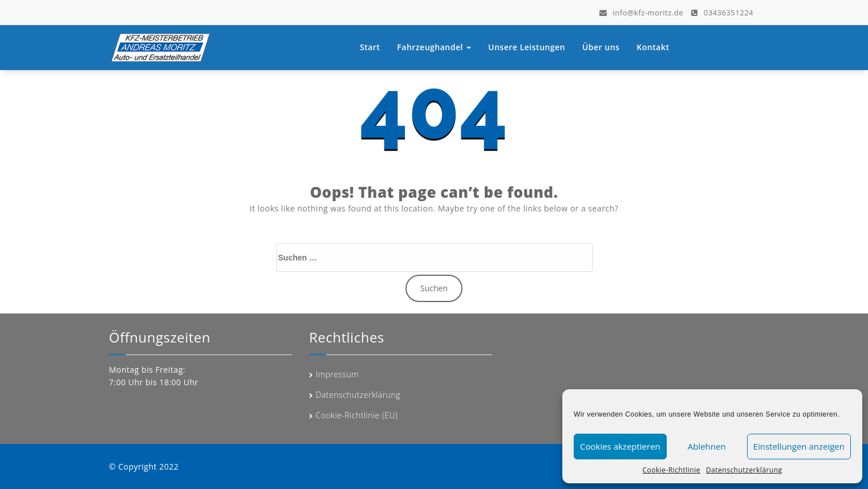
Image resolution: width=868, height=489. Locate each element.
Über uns (601, 47)
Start (370, 47)
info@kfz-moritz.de (641, 12)
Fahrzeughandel (434, 47)
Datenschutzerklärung (744, 470)
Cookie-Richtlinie (671, 470)
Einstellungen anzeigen (799, 446)
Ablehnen (707, 446)
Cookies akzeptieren (620, 446)
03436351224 (722, 12)
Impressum (338, 374)
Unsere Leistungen (527, 47)
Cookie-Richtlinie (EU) (357, 415)
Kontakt (653, 47)
